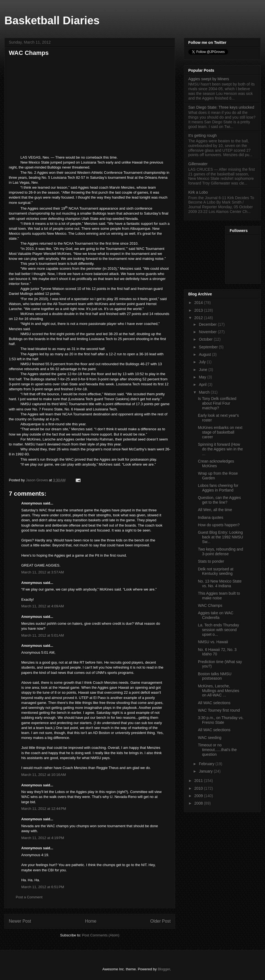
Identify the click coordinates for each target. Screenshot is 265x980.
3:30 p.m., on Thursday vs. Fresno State (221, 720)
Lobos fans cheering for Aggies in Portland (218, 488)
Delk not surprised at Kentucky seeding (216, 571)
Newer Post (20, 921)
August (205, 354)
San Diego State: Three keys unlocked (221, 107)
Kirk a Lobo (198, 192)
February (207, 764)
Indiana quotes (211, 517)
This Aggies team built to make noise (219, 596)
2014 (199, 303)
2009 (199, 796)
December (208, 324)
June (203, 370)
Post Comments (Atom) (101, 935)
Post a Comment (29, 897)
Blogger (164, 969)
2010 (199, 788)
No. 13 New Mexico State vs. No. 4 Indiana (220, 584)
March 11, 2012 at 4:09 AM (43, 606)
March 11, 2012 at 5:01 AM (43, 635)
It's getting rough (202, 135)
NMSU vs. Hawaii (213, 642)
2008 (199, 803)
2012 (199, 318)
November (208, 332)
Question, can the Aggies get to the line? (219, 500)
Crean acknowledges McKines (216, 464)
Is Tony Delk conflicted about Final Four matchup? (217, 403)
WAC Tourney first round (219, 710)
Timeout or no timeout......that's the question (217, 750)
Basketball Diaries (52, 20)
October (206, 339)
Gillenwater (198, 164)
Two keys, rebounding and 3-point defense (220, 552)
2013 (199, 310)
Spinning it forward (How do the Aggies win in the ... (220, 449)
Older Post (160, 921)
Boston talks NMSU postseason (215, 676)
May (203, 377)
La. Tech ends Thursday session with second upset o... (218, 630)
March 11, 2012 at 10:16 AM (44, 775)
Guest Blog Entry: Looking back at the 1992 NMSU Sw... (221, 537)
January (206, 771)
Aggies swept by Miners (209, 79)
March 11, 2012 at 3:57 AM (43, 572)
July (203, 362)
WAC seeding (210, 738)
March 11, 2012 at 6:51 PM (43, 887)
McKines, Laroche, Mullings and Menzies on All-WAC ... (219, 691)
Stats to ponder (211, 561)
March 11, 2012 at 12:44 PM (44, 809)
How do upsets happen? (219, 525)
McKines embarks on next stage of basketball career (220, 432)
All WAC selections (214, 703)
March (205, 392)
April (203, 384)
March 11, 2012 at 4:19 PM (43, 838)
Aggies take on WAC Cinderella (216, 615)
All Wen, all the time (215, 510)
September (209, 347)
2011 (199, 781)
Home (91, 921)
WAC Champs (210, 605)
